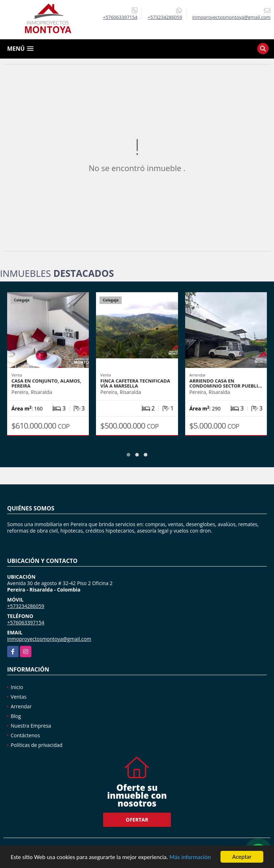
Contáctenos (25, 735)
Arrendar (21, 706)
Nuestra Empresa (31, 726)
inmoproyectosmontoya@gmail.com (49, 639)
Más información (190, 857)
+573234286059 (165, 17)
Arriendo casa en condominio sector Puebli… (226, 383)
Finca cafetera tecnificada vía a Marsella (135, 383)
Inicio (17, 687)
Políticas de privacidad (37, 745)
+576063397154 (120, 17)
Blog (16, 716)
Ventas (19, 697)
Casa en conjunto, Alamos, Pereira (46, 383)
